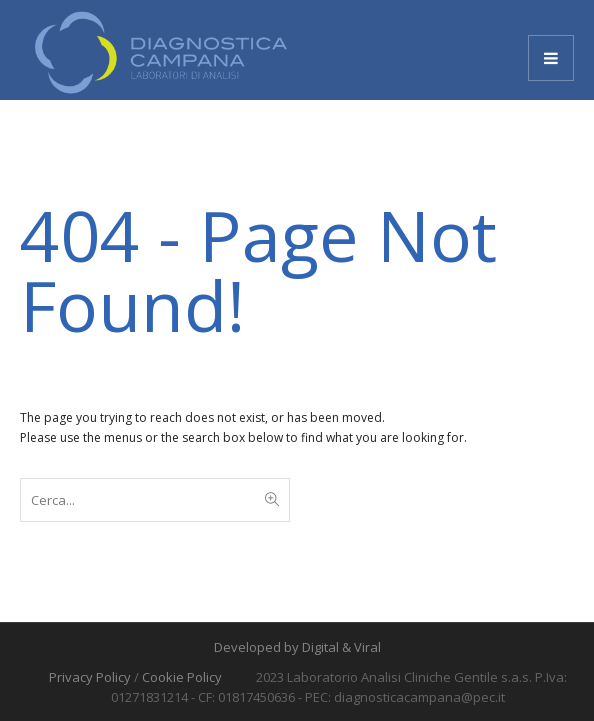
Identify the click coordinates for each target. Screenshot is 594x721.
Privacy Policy (90, 677)
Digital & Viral (341, 647)
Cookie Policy (182, 677)
